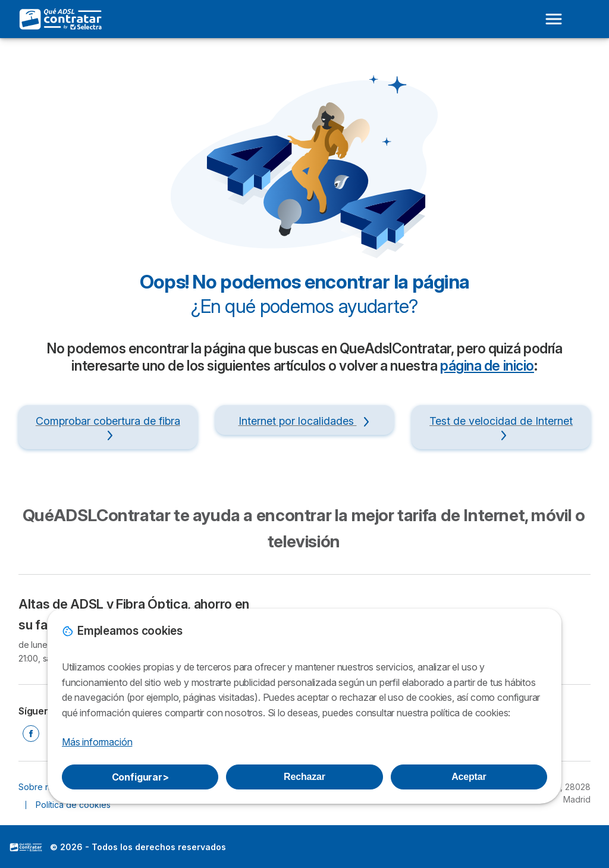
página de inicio (487, 366)
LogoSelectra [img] (26, 847)
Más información (97, 742)
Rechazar (304, 777)
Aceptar (469, 777)
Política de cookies (73, 805)
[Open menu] (554, 19)
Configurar (140, 777)
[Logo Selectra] (61, 19)
